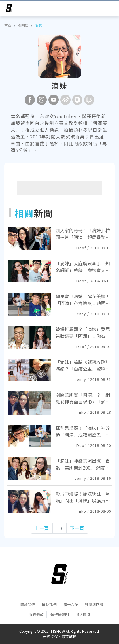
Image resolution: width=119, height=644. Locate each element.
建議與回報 (94, 604)
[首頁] (60, 574)
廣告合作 (71, 604)
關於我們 (28, 604)
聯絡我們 (49, 604)
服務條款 (36, 614)
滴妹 (38, 25)
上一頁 (42, 528)
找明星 (23, 25)
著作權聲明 (60, 614)
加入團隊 (83, 614)
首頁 (8, 25)
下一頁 (77, 528)
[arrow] (9, 9)
